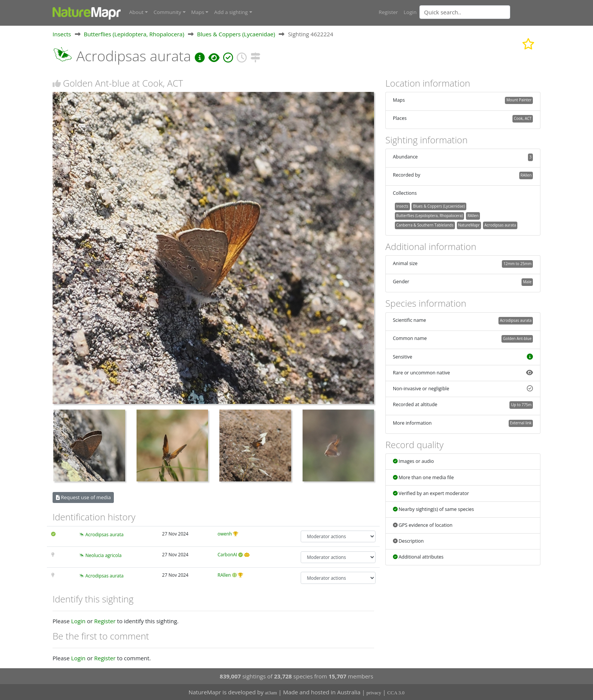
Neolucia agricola (104, 555)
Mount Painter (519, 100)
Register (388, 12)
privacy (374, 693)
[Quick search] (465, 12)
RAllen (224, 575)
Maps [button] (198, 12)
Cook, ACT (523, 118)
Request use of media (83, 497)
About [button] (137, 12)
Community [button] (167, 12)
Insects (62, 34)
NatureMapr (469, 225)
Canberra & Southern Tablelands (425, 225)
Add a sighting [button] (231, 12)
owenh (225, 533)
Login (410, 12)
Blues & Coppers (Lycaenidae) (236, 34)
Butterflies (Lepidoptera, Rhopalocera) (134, 34)
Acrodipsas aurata (105, 534)
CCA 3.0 (396, 693)
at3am (271, 693)
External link (521, 423)
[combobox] (480, 12)
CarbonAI (227, 554)
